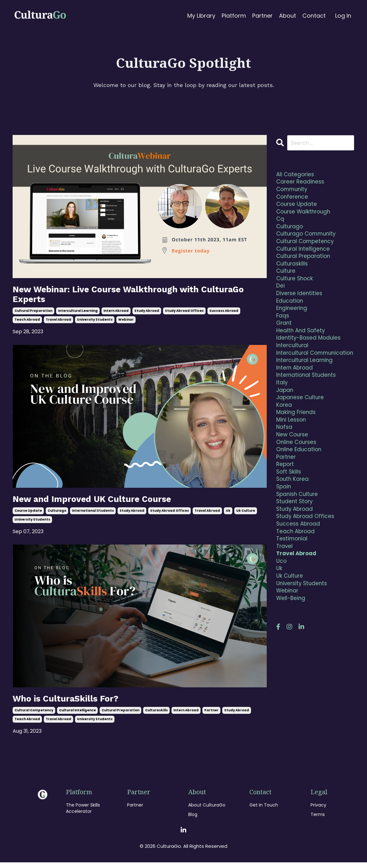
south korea (293, 509)
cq (280, 223)
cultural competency (34, 716)
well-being (291, 636)
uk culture (246, 515)
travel (285, 580)
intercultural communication (299, 370)
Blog (193, 820)
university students (95, 322)
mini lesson (292, 445)
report (286, 493)
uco (282, 596)
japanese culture (301, 421)
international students (93, 515)
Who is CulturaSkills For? (72, 703)
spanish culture (298, 524)
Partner (262, 16)
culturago (57, 515)
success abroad (224, 314)
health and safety (301, 342)
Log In (343, 16)
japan (285, 414)
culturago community (308, 239)
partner (211, 716)
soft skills (289, 501)
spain (284, 517)
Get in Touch (264, 810)
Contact (314, 16)
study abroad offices (184, 314)
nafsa (285, 453)
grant (284, 334)
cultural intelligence (77, 716)
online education (300, 477)
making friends (297, 437)
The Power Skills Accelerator (83, 814)
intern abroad (116, 314)
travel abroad (58, 322)
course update (28, 515)
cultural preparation (33, 314)
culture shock (296, 286)
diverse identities (300, 302)
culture (286, 278)
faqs (283, 326)
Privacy (318, 810)
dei (280, 294)
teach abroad (27, 322)
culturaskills (156, 716)
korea (284, 429)
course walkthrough (305, 215)
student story (295, 532)
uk (228, 515)
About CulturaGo (207, 810)
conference (293, 199)
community (293, 191)
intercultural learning (78, 314)
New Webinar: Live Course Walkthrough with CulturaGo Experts (117, 296)
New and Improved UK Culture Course (101, 502)
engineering (292, 318)
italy (282, 405)
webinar (126, 322)
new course (293, 461)
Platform (234, 16)
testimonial (293, 572)
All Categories (296, 175)
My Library (201, 16)
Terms (318, 820)
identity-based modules (310, 350)
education (290, 310)
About (288, 16)
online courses (297, 469)
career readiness (301, 183)
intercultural (293, 358)
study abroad (147, 314)
